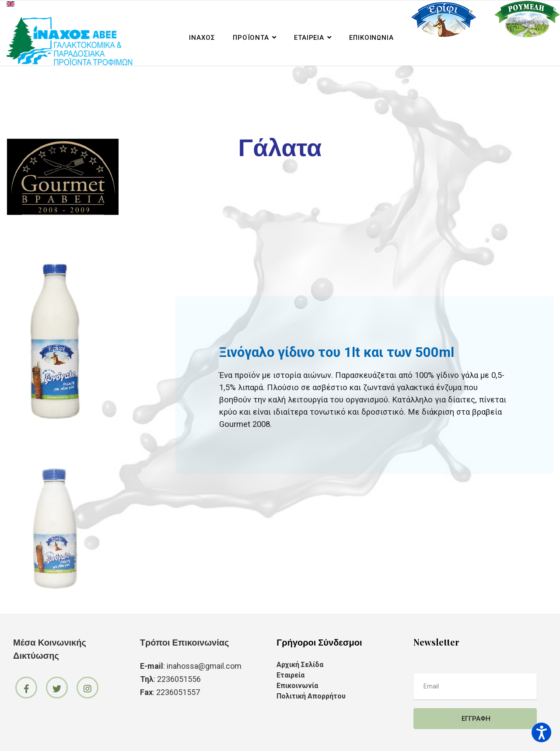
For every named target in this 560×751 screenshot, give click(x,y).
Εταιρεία (309, 38)
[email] (475, 686)
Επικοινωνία (371, 38)
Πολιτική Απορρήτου (311, 696)
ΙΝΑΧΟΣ (202, 38)
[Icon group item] (26, 688)
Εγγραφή (475, 719)
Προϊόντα (251, 38)
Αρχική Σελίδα (300, 665)
